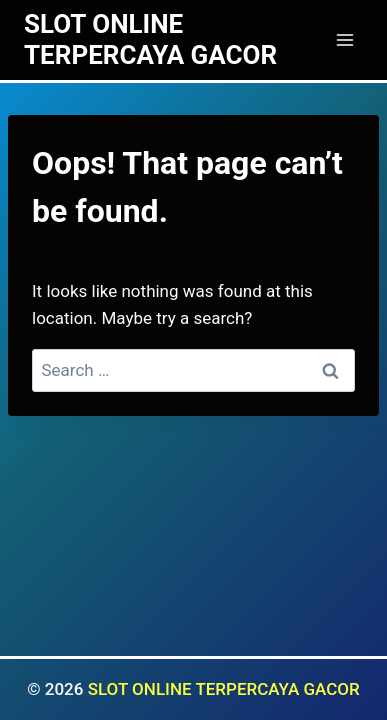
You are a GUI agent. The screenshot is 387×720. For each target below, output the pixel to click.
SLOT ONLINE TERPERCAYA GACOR (224, 689)
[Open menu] (344, 39)
